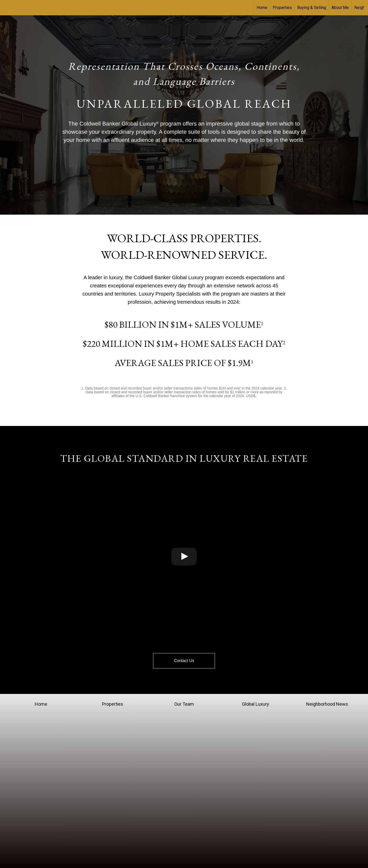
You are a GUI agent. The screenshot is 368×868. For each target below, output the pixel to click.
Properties (282, 8)
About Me (340, 8)
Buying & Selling (312, 8)
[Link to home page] (7, 8)
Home (262, 8)
